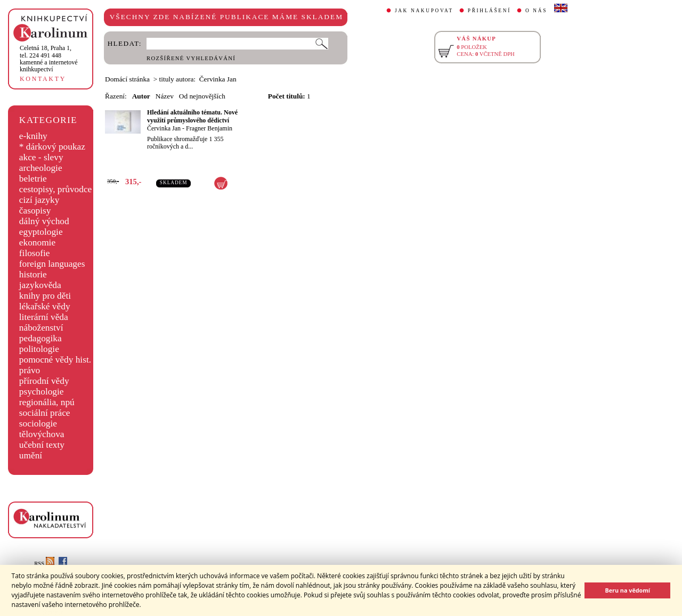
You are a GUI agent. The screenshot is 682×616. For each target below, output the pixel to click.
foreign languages (52, 264)
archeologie (41, 168)
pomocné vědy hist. (55, 360)
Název (165, 96)
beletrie (33, 179)
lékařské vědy (45, 306)
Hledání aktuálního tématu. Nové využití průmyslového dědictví (192, 116)
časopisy (35, 211)
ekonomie (37, 243)
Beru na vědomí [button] (627, 590)
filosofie (35, 253)
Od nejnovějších (202, 96)
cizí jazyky (39, 200)
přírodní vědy (44, 381)
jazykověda (40, 285)
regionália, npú (47, 402)
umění (31, 455)
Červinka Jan (164, 128)
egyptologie (41, 232)
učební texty (42, 445)
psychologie (42, 392)
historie (33, 274)
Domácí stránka (127, 79)
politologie (39, 349)
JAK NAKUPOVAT (424, 11)
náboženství (41, 328)
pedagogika (40, 338)
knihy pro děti (45, 296)
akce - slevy (41, 157)
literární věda (44, 317)
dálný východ (44, 221)
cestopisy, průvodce (56, 189)
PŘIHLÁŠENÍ (489, 11)
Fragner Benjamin (209, 128)
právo (30, 370)
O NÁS (536, 11)
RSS (44, 564)
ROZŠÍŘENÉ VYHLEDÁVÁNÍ (191, 58)
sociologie (38, 424)
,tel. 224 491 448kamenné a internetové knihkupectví (49, 59)
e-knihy (33, 136)
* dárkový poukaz (52, 147)
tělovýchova (42, 434)
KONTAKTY (43, 79)
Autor (141, 96)
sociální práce (45, 413)
